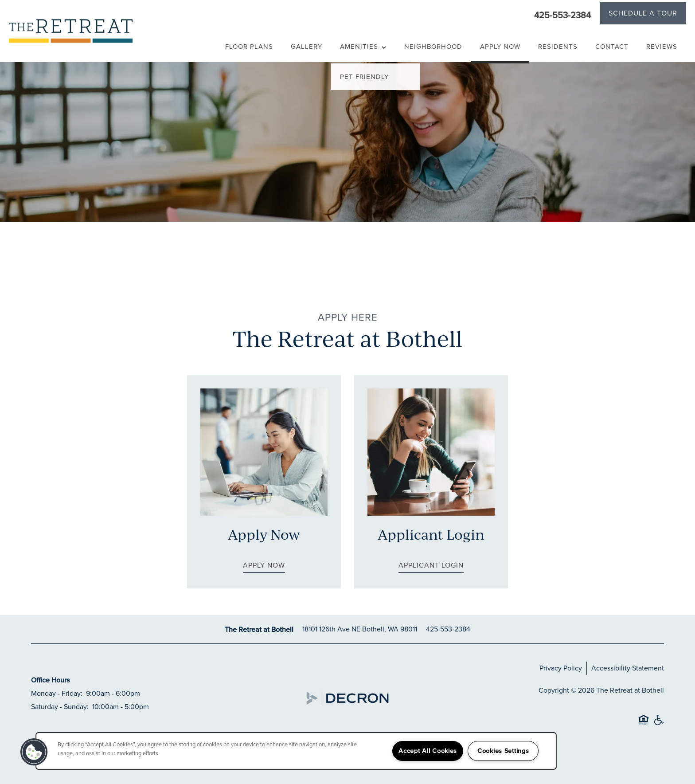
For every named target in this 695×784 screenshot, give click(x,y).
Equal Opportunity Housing (644, 724)
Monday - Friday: (57, 693)
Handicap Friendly (659, 724)
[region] (296, 751)
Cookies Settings (503, 751)
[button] (643, 15)
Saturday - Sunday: (60, 707)
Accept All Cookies (428, 751)
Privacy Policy (561, 668)
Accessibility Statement (628, 668)
